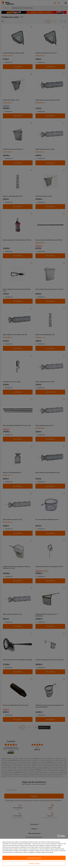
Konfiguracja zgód (34, 863)
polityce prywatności (51, 845)
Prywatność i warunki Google (52, 847)
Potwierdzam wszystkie (34, 858)
